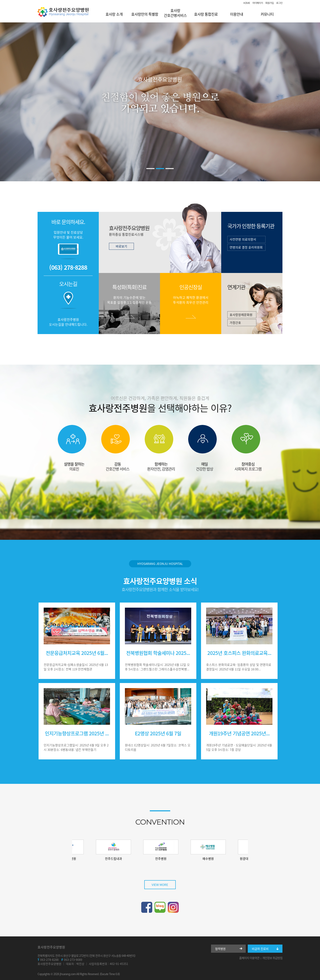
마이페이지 (258, 3)
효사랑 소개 (114, 14)
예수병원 (220, 859)
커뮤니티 (267, 14)
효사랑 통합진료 (206, 14)
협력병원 (220, 949)
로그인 (279, 3)
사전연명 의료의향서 (243, 239)
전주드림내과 (126, 859)
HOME (247, 3)
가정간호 (235, 323)
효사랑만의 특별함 (145, 14)
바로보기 (121, 246)
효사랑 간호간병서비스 (175, 13)
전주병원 (173, 859)
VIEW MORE (160, 885)
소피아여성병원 (78, 859)
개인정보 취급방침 (272, 958)
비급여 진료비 (260, 949)
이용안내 (237, 14)
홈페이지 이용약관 (249, 958)
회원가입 (269, 3)
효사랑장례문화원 (241, 315)
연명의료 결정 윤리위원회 (246, 247)
